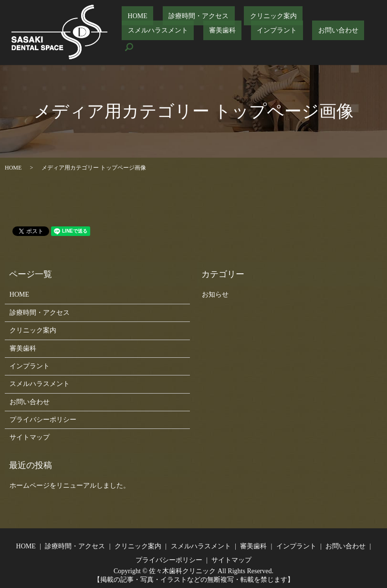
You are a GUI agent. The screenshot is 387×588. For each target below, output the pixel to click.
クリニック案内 (244, 23)
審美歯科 (135, 39)
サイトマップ (30, 437)
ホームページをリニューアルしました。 (70, 486)
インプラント (178, 39)
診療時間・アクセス (181, 23)
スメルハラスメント (306, 23)
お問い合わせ (227, 39)
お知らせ (215, 294)
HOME (131, 23)
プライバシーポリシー (43, 420)
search (264, 40)
